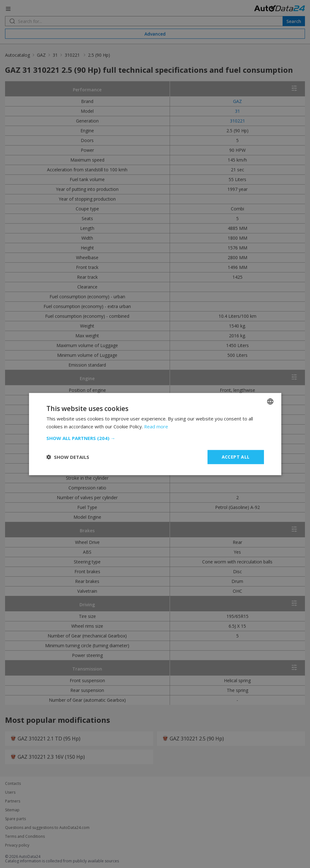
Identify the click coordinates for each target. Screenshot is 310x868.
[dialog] (155, 434)
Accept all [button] (236, 457)
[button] (155, 438)
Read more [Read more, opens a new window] (156, 426)
